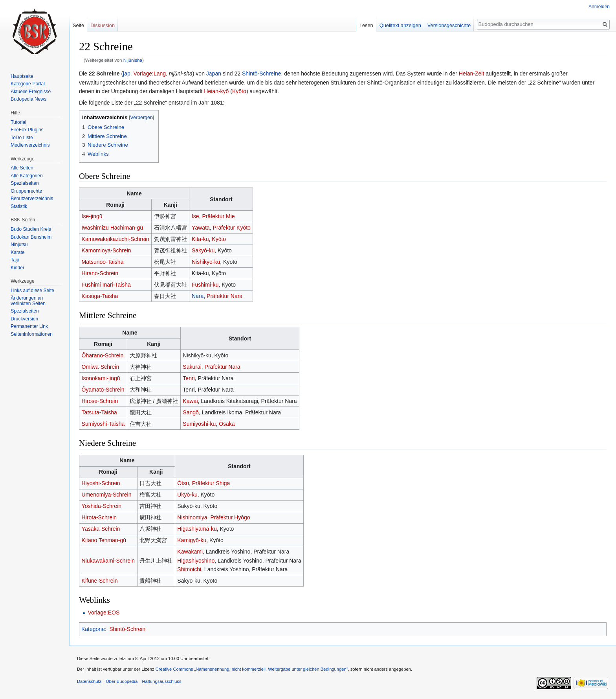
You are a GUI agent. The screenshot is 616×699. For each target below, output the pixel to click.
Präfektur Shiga (211, 483)
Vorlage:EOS (104, 613)
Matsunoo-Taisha (103, 262)
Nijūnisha (133, 60)
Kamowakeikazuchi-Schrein (115, 239)
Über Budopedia (122, 681)
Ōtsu (183, 483)
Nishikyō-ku (206, 262)
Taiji (15, 260)
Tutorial (18, 122)
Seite (78, 25)
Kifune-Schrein (100, 581)
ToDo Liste (22, 138)
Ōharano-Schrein (103, 355)
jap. (127, 74)
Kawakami (190, 552)
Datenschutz (89, 681)
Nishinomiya (192, 517)
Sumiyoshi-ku (199, 424)
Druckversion (24, 319)
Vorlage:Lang (150, 74)
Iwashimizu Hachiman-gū (112, 228)
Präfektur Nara (225, 296)
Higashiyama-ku (197, 529)
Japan (214, 74)
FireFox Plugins (27, 130)
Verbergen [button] (141, 118)
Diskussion (103, 25)
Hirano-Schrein (100, 273)
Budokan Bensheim (31, 237)
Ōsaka (227, 424)
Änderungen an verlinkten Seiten (28, 301)
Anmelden (599, 7)
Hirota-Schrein (99, 517)
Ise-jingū (92, 216)
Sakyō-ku (203, 250)
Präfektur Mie (218, 216)
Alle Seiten (22, 168)
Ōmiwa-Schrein (101, 367)
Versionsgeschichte (449, 25)
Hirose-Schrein (100, 401)
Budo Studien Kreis (31, 229)
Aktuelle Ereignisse (31, 92)
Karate (17, 252)
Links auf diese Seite (32, 291)
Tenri (189, 378)
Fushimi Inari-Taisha (106, 285)
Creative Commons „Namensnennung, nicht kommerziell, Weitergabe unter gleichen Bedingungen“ (252, 669)
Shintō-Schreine (262, 74)
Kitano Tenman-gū (104, 540)
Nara (198, 296)
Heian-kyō (216, 91)
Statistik (19, 206)
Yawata (201, 228)
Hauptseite (22, 76)
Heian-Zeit (472, 74)
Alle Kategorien (27, 176)
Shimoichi (189, 569)
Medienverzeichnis (30, 145)
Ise (195, 216)
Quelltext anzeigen (400, 25)
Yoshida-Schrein (102, 506)
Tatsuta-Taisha (99, 412)
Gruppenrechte (26, 191)
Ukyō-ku (187, 495)
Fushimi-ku (205, 285)
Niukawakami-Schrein (108, 561)
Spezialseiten (25, 183)
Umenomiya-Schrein (107, 495)
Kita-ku (200, 239)
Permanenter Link (29, 326)
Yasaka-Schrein (101, 529)
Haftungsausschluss (161, 681)
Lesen (366, 25)
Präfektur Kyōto (232, 228)
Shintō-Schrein (127, 629)
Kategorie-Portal (28, 84)
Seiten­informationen (32, 334)
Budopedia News (28, 99)
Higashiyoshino (196, 561)
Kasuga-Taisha (100, 296)
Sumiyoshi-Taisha (103, 424)
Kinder (17, 268)
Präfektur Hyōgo (230, 517)
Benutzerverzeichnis (32, 199)
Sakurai (192, 367)
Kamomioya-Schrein (106, 250)
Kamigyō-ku (192, 540)
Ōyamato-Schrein (103, 390)
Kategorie (93, 629)
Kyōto (239, 91)
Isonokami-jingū (101, 378)
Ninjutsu (19, 245)
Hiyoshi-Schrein (101, 483)
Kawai (190, 401)
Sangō (191, 412)
